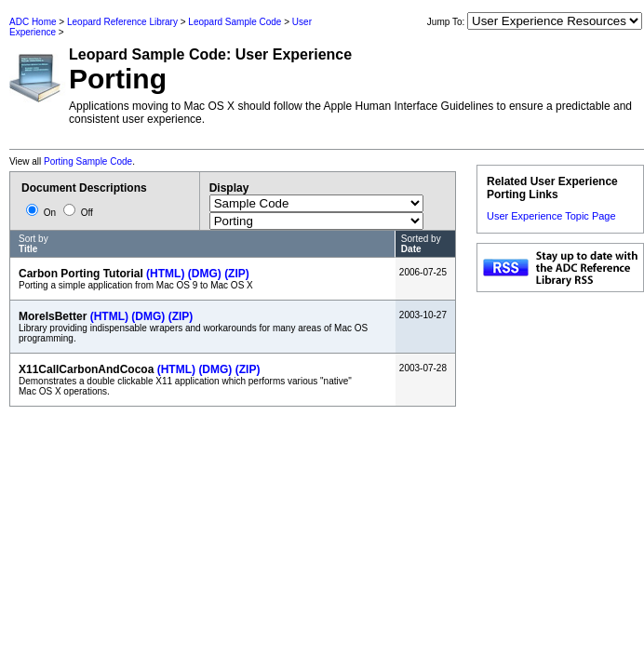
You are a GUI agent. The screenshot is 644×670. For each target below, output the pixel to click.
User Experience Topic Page (551, 216)
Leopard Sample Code (235, 22)
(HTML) (165, 274)
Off (78, 213)
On (42, 213)
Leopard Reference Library (122, 22)
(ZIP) (237, 274)
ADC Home (33, 22)
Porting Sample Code (88, 161)
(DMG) (205, 274)
